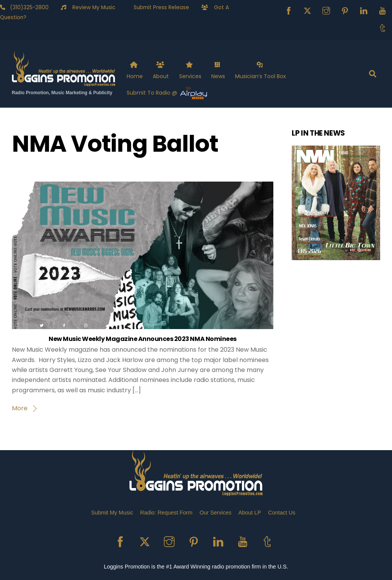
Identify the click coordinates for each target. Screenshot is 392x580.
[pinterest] (345, 10)
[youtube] (382, 10)
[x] (307, 10)
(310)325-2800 (27, 7)
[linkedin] (364, 10)
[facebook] (289, 10)
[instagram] (326, 10)
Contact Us (282, 513)
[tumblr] (382, 27)
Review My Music (91, 7)
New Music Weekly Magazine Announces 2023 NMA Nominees (143, 339)
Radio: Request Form (166, 513)
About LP (250, 513)
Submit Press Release (158, 7)
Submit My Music (112, 513)
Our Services (215, 513)
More (20, 408)
